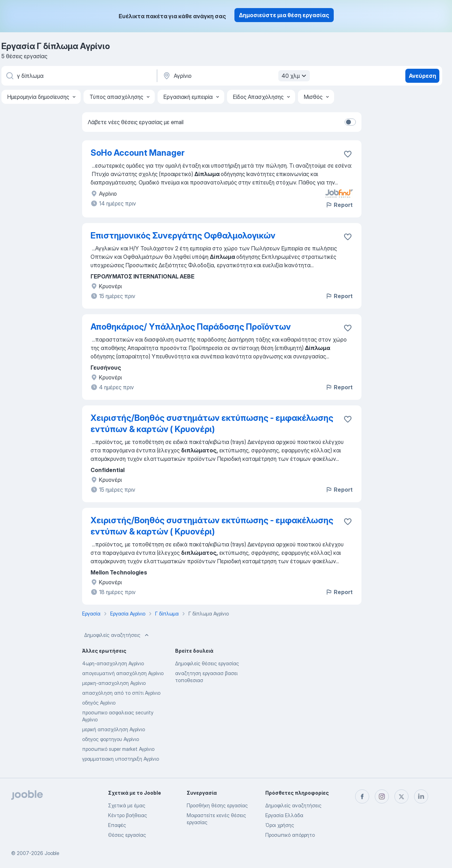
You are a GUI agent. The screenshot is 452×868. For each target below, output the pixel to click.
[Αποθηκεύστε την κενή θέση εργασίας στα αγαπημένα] (348, 154)
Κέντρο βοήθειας (128, 815)
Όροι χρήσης (280, 825)
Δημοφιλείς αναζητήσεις (117, 635)
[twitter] (401, 796)
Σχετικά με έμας (127, 805)
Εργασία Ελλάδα (284, 815)
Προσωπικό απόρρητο (290, 835)
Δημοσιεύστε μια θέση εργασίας (284, 15)
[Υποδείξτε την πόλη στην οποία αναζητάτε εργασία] (235, 76)
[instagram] (382, 796)
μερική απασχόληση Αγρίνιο (114, 729)
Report (339, 205)
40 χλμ (295, 76)
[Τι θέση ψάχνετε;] (79, 76)
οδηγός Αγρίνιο (99, 703)
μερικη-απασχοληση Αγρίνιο (114, 683)
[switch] (350, 122)
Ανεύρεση (423, 76)
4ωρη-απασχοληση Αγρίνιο (113, 663)
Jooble (52, 853)
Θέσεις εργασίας (127, 835)
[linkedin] (421, 796)
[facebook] (362, 796)
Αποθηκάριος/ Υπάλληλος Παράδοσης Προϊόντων (191, 327)
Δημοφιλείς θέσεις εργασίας (207, 663)
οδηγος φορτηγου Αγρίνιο (111, 739)
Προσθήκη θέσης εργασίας (217, 805)
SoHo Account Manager (138, 153)
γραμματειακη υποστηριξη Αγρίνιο (121, 759)
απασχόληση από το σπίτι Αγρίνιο (121, 693)
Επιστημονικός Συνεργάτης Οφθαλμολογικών (183, 235)
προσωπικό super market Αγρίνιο (118, 749)
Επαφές (117, 825)
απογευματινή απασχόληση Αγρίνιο (123, 673)
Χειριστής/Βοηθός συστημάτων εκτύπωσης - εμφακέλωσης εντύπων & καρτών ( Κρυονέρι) (212, 423)
